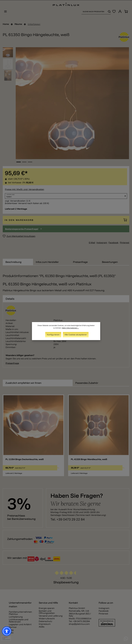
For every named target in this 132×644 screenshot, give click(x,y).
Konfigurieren (53, 335)
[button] (7, 631)
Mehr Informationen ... (70, 328)
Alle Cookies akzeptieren (76, 335)
